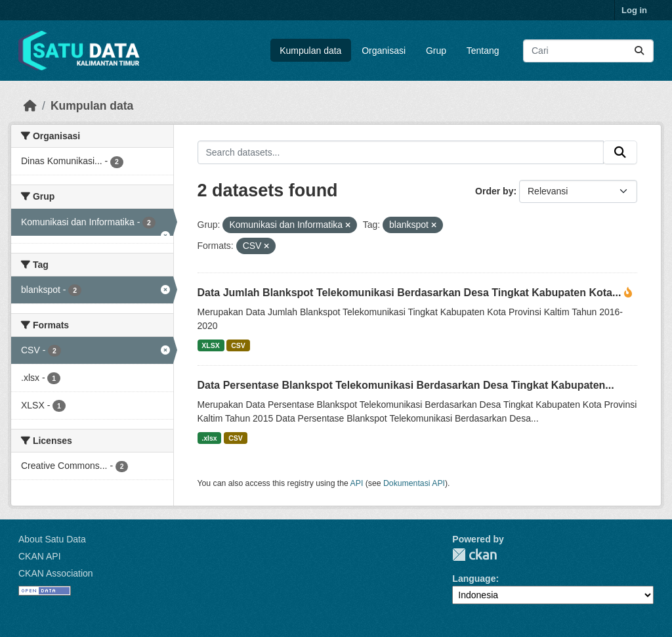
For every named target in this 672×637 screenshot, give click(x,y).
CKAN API (40, 556)
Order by (494, 191)
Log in (634, 10)
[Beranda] (30, 106)
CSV (238, 345)
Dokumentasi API (414, 483)
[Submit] (639, 51)
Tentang (483, 51)
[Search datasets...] (588, 51)
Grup (436, 51)
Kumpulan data (310, 51)
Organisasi (384, 51)
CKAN (474, 555)
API (357, 483)
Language (474, 579)
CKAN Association (56, 573)
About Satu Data (52, 539)
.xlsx (209, 438)
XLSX (210, 345)
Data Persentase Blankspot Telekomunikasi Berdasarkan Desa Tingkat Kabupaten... (406, 385)
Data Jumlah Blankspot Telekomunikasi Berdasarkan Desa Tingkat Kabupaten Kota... (411, 293)
